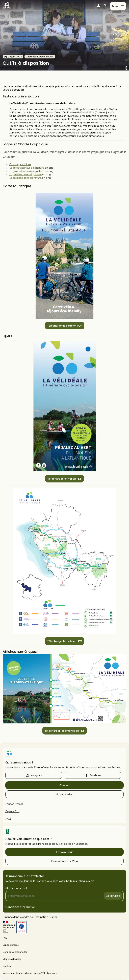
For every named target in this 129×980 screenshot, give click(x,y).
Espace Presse (14, 804)
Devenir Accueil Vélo (65, 861)
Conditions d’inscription (20, 907)
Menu (116, 6)
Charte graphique (20, 164)
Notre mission (64, 794)
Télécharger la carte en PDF (65, 326)
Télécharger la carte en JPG (64, 641)
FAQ (8, 819)
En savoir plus (65, 852)
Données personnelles (15, 952)
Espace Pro (12, 811)
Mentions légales (12, 959)
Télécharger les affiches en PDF (65, 731)
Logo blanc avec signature (26, 174)
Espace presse (11, 945)
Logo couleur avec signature (27, 168)
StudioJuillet (23, 973)
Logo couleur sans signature (27, 171)
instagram (36, 775)
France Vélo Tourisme (45, 973)
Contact (65, 785)
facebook (95, 775)
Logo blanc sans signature (26, 178)
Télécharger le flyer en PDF (64, 479)
